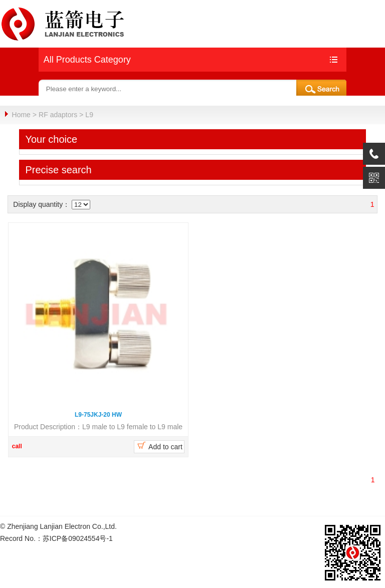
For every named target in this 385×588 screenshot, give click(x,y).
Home (21, 115)
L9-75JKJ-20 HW (98, 414)
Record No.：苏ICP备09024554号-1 (56, 538)
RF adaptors (58, 115)
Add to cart (159, 445)
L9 (89, 115)
